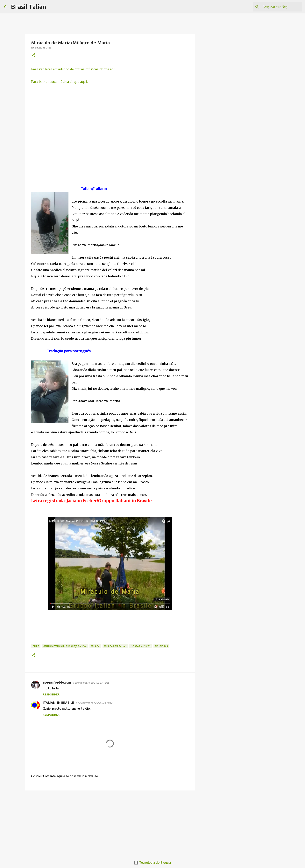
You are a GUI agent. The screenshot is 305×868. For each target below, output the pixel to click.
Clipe (36, 646)
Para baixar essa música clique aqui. (59, 82)
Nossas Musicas (141, 646)
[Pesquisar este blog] (281, 7)
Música (95, 646)
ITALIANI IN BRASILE (58, 703)
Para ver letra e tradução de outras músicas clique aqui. (74, 69)
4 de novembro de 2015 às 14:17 (94, 703)
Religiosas (161, 646)
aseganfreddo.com (57, 682)
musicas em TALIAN (115, 646)
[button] (33, 56)
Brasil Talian (28, 7)
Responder (51, 694)
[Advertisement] (110, 824)
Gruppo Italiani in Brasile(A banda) (65, 646)
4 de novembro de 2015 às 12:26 (91, 683)
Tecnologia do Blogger (153, 863)
